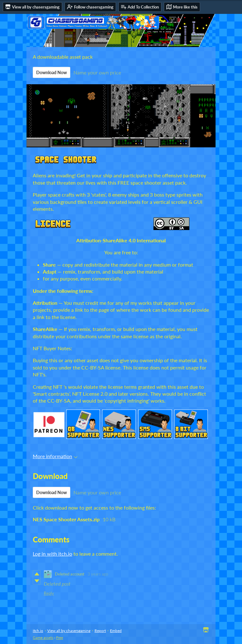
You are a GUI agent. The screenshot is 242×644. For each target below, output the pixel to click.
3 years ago (98, 574)
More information (55, 456)
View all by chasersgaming (69, 631)
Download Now (52, 72)
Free (60, 638)
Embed (116, 631)
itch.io (38, 631)
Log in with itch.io (52, 554)
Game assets (43, 638)
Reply (49, 593)
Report (100, 631)
